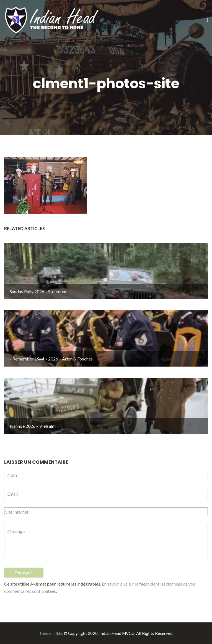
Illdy (58, 633)
